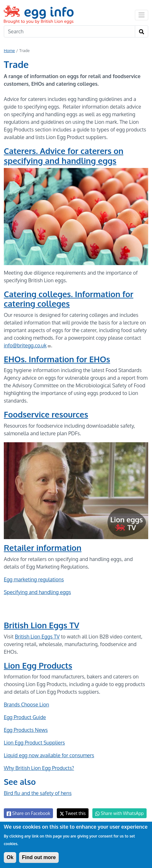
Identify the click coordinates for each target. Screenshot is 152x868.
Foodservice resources (46, 414)
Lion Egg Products (38, 665)
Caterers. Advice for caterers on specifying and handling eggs (64, 156)
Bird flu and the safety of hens (38, 793)
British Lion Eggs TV (42, 625)
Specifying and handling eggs (37, 592)
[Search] (69, 31)
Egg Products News (26, 730)
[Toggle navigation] (142, 15)
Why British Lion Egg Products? (39, 768)
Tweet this (73, 813)
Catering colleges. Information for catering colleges (69, 299)
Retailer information (43, 548)
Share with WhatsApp (119, 813)
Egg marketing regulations (34, 579)
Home (9, 50)
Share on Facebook (28, 813)
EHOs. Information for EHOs (57, 359)
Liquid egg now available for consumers (49, 755)
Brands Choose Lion (26, 704)
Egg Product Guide (25, 717)
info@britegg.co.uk (27, 345)
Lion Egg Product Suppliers (34, 743)
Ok (10, 857)
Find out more (39, 857)
